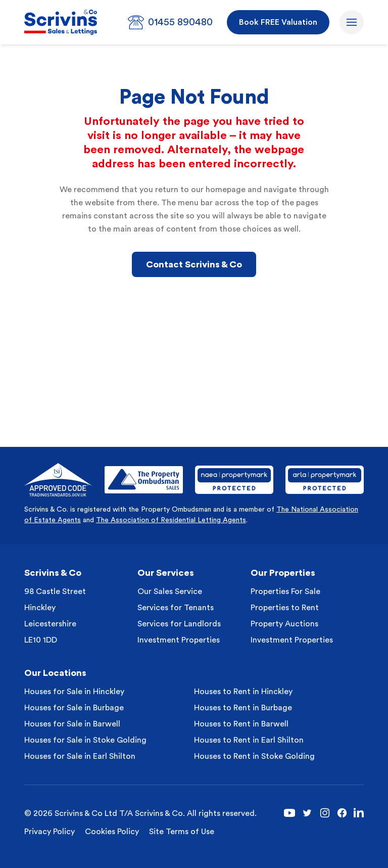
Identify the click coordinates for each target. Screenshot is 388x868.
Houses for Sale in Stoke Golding (85, 740)
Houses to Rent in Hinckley (243, 692)
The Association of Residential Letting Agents (171, 520)
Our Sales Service (170, 591)
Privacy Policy (50, 832)
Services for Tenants (176, 608)
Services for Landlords (179, 624)
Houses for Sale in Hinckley (74, 692)
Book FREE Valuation (278, 22)
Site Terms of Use (182, 832)
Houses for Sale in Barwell (72, 724)
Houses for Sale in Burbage (74, 708)
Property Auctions (284, 624)
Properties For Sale (285, 591)
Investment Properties (179, 640)
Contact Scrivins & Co (194, 264)
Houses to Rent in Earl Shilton (249, 740)
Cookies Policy (112, 832)
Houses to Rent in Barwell (241, 724)
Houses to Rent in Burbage (243, 708)
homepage (226, 190)
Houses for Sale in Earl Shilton (80, 756)
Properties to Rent (285, 608)
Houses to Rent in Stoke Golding (254, 756)
